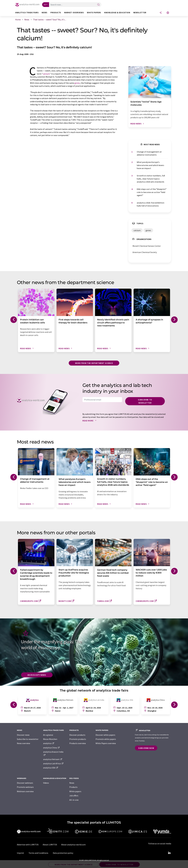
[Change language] (168, 13)
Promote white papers (106, 739)
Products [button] (56, 13)
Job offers (74, 796)
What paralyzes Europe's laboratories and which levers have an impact (150, 165)
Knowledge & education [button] (117, 13)
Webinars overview (25, 791)
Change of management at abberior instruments (149, 153)
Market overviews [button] (74, 13)
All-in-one (74, 800)
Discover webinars (25, 783)
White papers (75, 791)
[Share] (161, 13)
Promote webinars (25, 787)
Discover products (77, 735)
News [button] (45, 13)
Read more (90, 421)
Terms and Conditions (38, 853)
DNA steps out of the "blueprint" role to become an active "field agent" (152, 192)
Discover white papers (105, 735)
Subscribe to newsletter (145, 401)
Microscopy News (37, 675)
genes (77, 83)
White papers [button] (94, 13)
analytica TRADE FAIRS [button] (27, 13)
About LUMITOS (50, 845)
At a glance (48, 735)
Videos (46, 783)
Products (73, 787)
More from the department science (94, 363)
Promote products (78, 739)
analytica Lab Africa (53, 763)
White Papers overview (106, 743)
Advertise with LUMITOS (28, 845)
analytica (49, 743)
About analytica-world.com (73, 845)
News (72, 783)
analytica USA (51, 768)
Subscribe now (146, 748)
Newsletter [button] (140, 13)
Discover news (23, 735)
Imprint (20, 853)
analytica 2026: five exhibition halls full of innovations (151, 204)
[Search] (98, 5)
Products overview (78, 743)
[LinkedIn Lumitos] (169, 853)
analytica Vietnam (53, 759)
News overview (23, 743)
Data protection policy (63, 853)
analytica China (51, 748)
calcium (46, 74)
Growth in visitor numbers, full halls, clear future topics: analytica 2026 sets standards (151, 179)
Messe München (50, 739)
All (45, 5)
